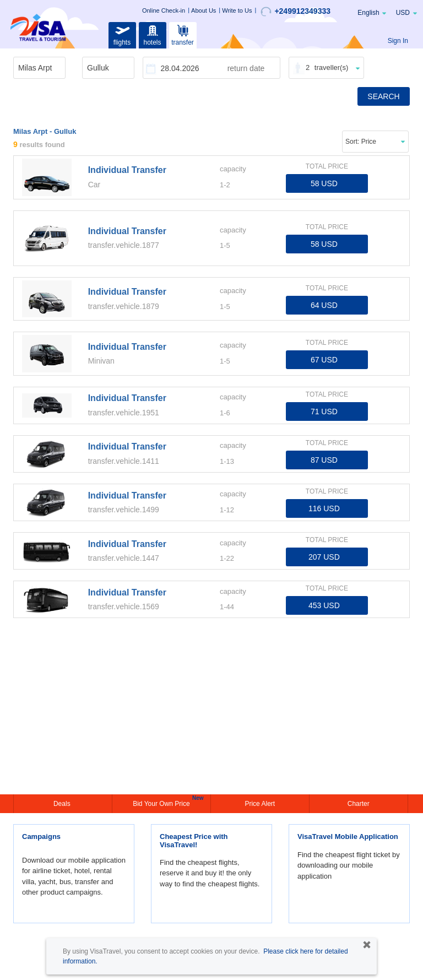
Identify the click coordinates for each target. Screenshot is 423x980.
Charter (359, 804)
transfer (183, 34)
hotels (153, 34)
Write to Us (237, 10)
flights (122, 34)
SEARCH (383, 96)
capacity (233, 169)
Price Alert (260, 804)
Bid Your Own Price (162, 803)
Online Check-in (164, 10)
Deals (63, 804)
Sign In (398, 41)
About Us (204, 10)
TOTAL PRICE (327, 166)
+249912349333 (295, 12)
